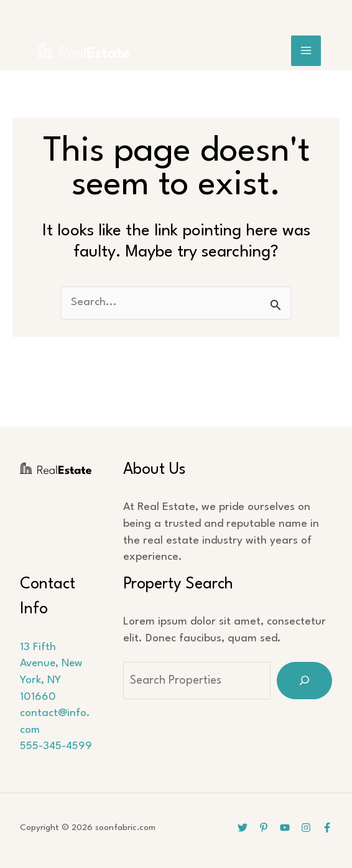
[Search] (304, 681)
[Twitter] (243, 828)
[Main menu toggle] (306, 51)
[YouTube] (285, 828)
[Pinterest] (264, 828)
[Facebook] (327, 828)
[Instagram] (306, 828)
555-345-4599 (56, 746)
